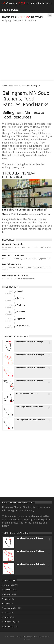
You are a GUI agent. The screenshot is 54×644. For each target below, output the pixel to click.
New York (8, 585)
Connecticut (9, 626)
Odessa (20, 298)
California (8, 590)
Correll (20, 291)
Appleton (21, 319)
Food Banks (14, 86)
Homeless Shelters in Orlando (30, 381)
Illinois (6, 617)
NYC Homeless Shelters (27, 394)
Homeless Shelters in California (30, 368)
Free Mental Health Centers (15, 275)
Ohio (6, 603)
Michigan (7, 594)
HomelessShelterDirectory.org (30, 636)
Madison (21, 305)
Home (5, 86)
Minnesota (25, 86)
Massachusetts (10, 608)
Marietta (21, 312)
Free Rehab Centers (11, 264)
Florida (7, 599)
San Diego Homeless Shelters (29, 407)
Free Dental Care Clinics (13, 255)
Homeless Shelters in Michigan (30, 355)
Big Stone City (23, 325)
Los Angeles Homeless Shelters (30, 420)
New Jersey (9, 622)
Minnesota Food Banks (13, 244)
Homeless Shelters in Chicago (30, 342)
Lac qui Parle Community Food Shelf (24, 209)
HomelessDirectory (23, 17)
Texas (6, 612)
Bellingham (36, 86)
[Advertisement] (27, 53)
